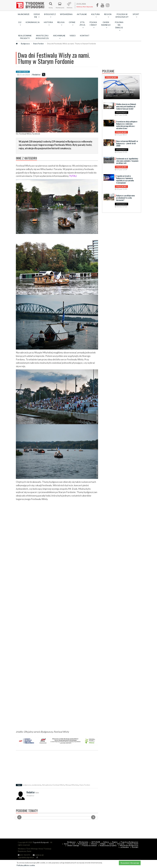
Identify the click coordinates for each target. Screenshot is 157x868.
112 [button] (20, 23)
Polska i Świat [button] (93, 25)
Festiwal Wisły (59, 785)
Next (93, 817)
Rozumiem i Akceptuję (130, 863)
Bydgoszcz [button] (50, 15)
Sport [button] (136, 15)
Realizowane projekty (25, 37)
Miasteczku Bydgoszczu (42, 37)
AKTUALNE (82, 14)
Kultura (106, 842)
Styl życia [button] (82, 25)
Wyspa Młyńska (72, 785)
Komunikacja (33, 22)
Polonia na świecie (90, 845)
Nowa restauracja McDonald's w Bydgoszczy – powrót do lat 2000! (127, 143)
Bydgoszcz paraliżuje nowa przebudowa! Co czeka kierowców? (125, 198)
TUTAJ (73, 176)
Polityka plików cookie (26, 865)
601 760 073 (24, 855)
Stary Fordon (38, 44)
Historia (94, 844)
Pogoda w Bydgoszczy (122, 16)
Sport (66, 844)
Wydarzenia (66, 14)
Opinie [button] (72, 23)
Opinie (111, 844)
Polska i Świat (133, 844)
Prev (19, 817)
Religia (103, 844)
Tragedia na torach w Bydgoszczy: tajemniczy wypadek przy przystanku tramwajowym (125, 179)
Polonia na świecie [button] (119, 26)
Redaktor (36, 75)
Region (115, 842)
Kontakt (85, 36)
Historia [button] (48, 23)
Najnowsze (24, 14)
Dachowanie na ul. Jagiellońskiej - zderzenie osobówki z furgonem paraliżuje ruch (128, 161)
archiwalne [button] (59, 37)
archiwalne (125, 847)
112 (73, 844)
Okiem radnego (73, 845)
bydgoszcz (27, 785)
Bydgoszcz (25, 44)
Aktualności (47, 785)
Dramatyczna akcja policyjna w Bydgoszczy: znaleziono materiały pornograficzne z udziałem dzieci (127, 125)
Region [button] (108, 15)
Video (73, 36)
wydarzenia (37, 785)
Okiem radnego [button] (106, 25)
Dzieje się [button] (37, 16)
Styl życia (121, 844)
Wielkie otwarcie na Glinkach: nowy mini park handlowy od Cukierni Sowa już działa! (126, 106)
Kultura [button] (95, 15)
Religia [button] (61, 23)
